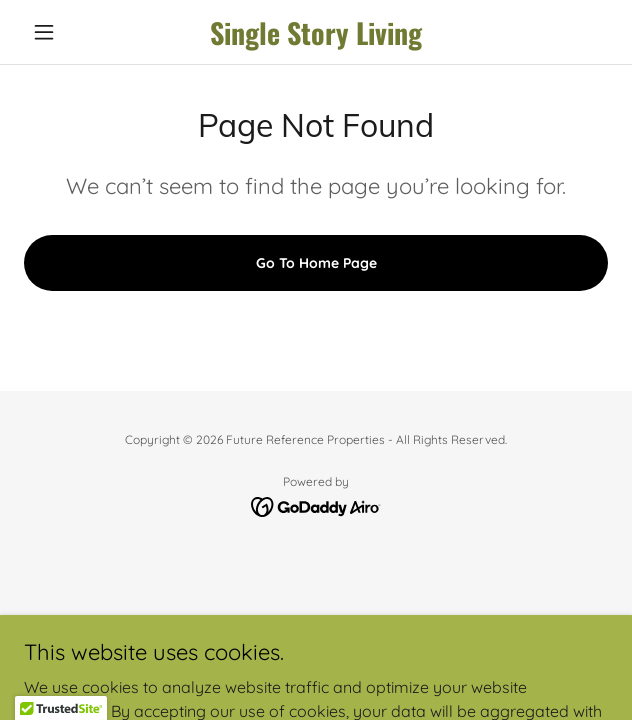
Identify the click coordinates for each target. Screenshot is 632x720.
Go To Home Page (316, 263)
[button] (68, 32)
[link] (316, 32)
